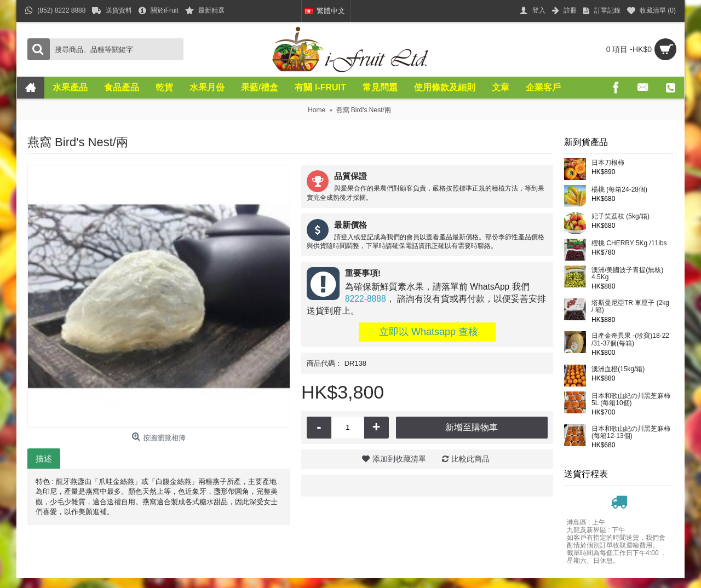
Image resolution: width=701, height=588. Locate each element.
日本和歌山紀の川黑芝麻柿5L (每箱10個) (631, 400)
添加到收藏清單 (399, 459)
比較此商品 (470, 459)
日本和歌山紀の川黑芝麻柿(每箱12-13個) (631, 433)
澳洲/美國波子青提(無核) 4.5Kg (627, 274)
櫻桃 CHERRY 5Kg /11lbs (629, 243)
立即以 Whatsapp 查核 (427, 332)
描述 (44, 459)
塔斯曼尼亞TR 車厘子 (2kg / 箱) (630, 307)
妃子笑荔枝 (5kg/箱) (620, 217)
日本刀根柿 (608, 163)
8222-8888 (366, 299)
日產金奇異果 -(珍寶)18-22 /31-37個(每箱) (630, 339)
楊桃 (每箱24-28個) (619, 190)
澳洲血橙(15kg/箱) (618, 369)
